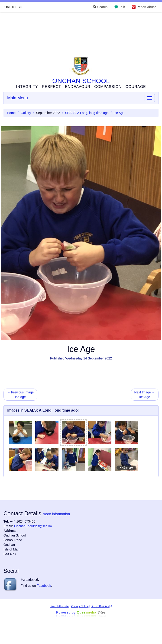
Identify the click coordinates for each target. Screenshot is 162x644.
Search (100, 7)
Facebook (44, 586)
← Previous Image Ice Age (20, 395)
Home (11, 113)
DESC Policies (102, 606)
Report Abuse (146, 7)
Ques (91, 612)
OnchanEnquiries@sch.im (33, 526)
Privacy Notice (80, 606)
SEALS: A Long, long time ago (87, 113)
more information (56, 514)
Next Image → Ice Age (145, 395)
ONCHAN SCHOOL (81, 81)
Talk (122, 7)
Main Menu (18, 98)
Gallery (26, 113)
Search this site (59, 606)
